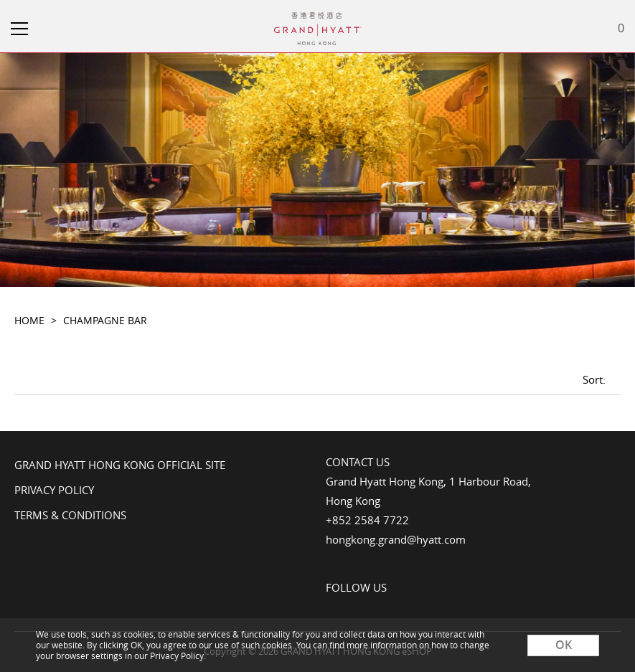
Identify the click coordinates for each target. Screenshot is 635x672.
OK (564, 645)
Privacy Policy (54, 490)
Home (29, 320)
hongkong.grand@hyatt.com (396, 539)
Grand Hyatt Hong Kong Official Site (120, 465)
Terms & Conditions (70, 515)
